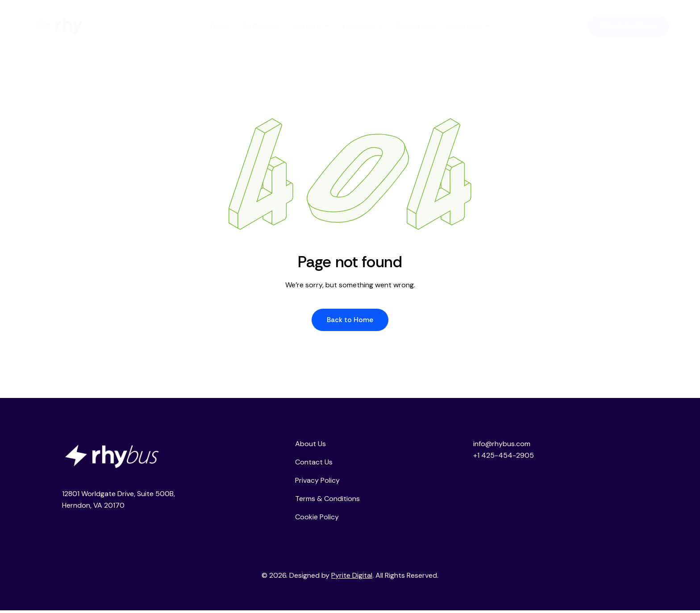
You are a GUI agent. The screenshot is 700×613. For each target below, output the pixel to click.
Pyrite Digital (352, 578)
